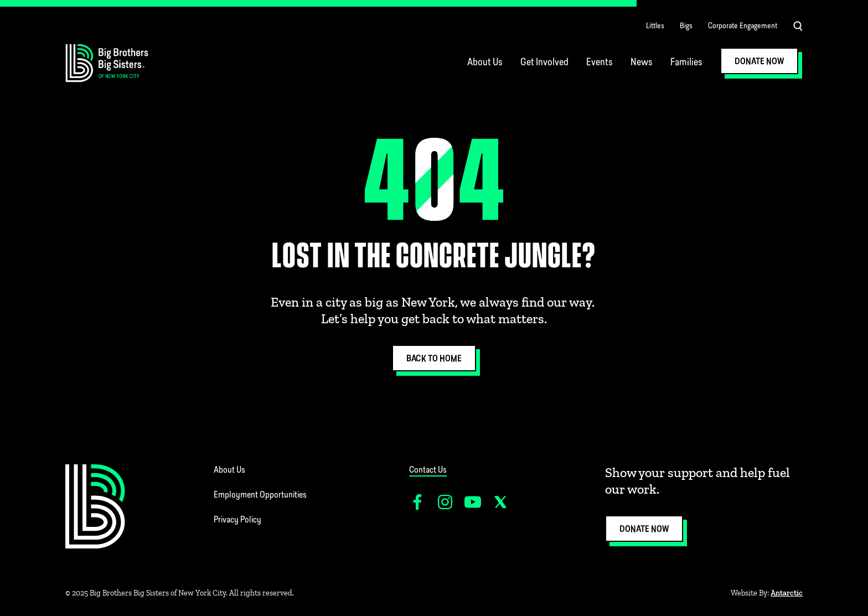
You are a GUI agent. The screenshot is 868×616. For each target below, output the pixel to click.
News (642, 63)
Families (686, 63)
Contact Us (428, 470)
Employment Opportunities (260, 495)
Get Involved (544, 63)
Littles (655, 26)
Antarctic (787, 593)
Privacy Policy (237, 520)
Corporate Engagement (743, 26)
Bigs (686, 26)
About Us (485, 63)
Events (600, 63)
